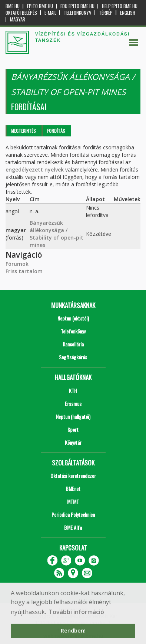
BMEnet (73, 489)
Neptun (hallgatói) (73, 416)
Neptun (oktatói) (73, 318)
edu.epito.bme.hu (77, 6)
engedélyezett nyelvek (35, 170)
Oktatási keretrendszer (73, 476)
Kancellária (73, 344)
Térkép (106, 13)
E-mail (50, 13)
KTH (73, 391)
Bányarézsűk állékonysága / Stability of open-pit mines (57, 234)
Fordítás (56, 131)
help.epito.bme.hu (120, 6)
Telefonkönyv (78, 13)
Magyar (18, 19)
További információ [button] (76, 612)
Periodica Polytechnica (73, 514)
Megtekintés (24, 131)
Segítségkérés (73, 357)
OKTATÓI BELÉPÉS (21, 13)
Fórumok (17, 264)
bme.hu (13, 6)
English (128, 13)
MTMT (73, 501)
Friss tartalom (24, 271)
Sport (73, 429)
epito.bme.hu (40, 6)
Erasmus (73, 404)
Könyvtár (73, 442)
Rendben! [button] (73, 631)
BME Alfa (73, 527)
